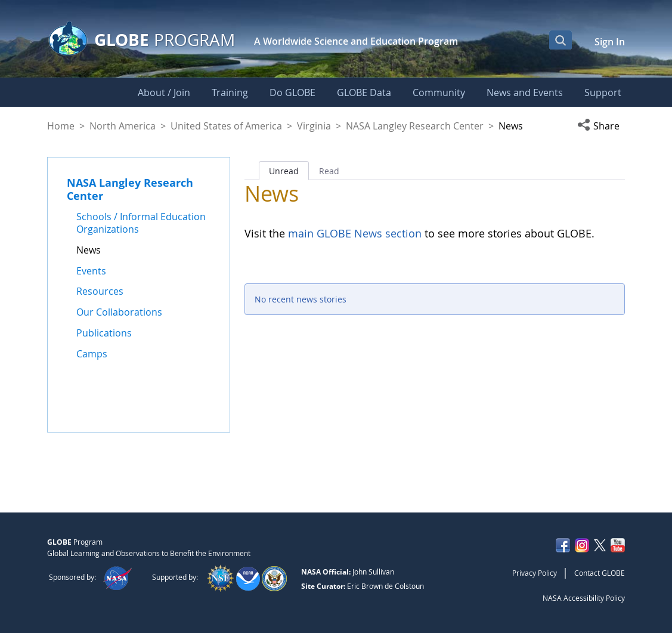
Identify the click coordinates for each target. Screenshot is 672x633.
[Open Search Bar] (560, 40)
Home (61, 126)
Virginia (314, 126)
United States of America (226, 126)
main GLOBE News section (353, 233)
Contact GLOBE (600, 573)
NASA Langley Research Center (415, 126)
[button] (601, 126)
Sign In (610, 42)
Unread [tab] (284, 171)
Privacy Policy (535, 573)
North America (123, 126)
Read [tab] (329, 171)
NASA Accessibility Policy (584, 598)
